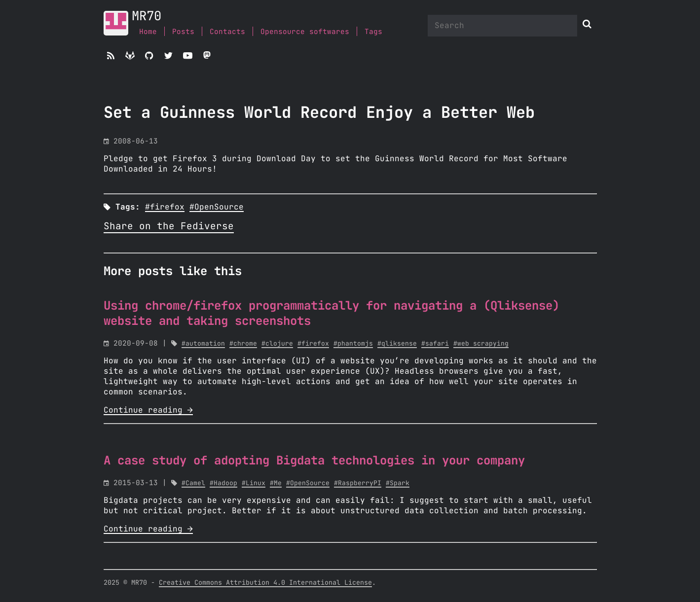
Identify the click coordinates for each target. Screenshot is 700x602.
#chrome (243, 344)
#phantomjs (353, 344)
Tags (373, 32)
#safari (435, 344)
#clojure (277, 344)
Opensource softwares (305, 32)
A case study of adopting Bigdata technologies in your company (314, 461)
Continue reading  (148, 410)
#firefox (165, 207)
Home (148, 32)
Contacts (227, 32)
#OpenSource (217, 207)
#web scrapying (481, 344)
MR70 (147, 17)
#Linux (254, 483)
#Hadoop (223, 483)
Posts (183, 32)
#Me (276, 483)
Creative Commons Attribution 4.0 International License (265, 583)
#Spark (398, 483)
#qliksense (397, 344)
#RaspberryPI (358, 483)
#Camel (193, 483)
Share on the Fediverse (169, 227)
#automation (203, 344)
